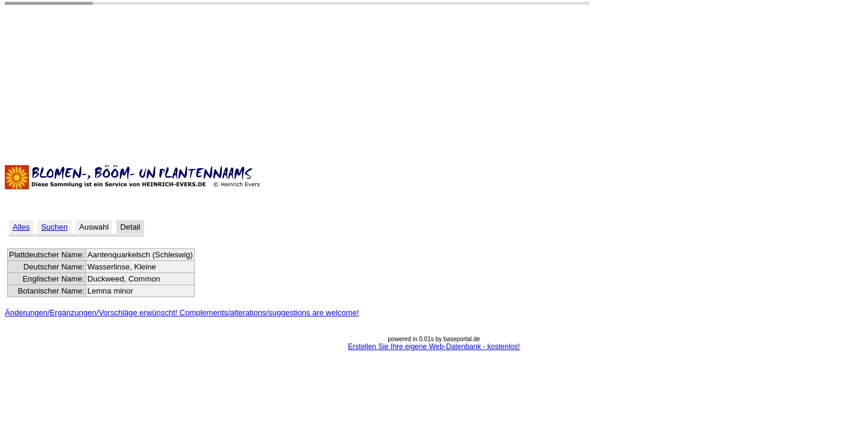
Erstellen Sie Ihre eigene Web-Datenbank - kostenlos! (434, 347)
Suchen (54, 227)
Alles (21, 227)
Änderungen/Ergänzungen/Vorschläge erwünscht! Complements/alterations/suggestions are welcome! (182, 313)
